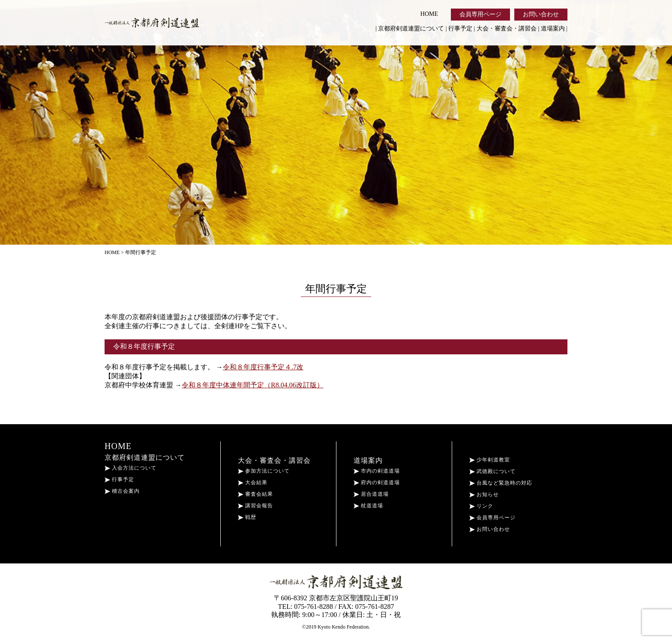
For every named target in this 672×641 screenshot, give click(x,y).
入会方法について (130, 468)
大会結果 (253, 482)
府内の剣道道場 (377, 482)
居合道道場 (371, 494)
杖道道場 (368, 506)
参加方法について (264, 471)
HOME (429, 14)
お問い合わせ (541, 14)
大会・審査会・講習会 (507, 28)
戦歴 (247, 517)
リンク (481, 506)
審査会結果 (255, 494)
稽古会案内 (122, 491)
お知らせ (484, 494)
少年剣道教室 (490, 460)
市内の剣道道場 (377, 471)
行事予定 (460, 28)
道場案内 (553, 28)
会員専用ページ (480, 14)
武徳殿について (492, 471)
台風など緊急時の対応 (501, 483)
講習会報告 (255, 506)
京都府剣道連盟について (411, 28)
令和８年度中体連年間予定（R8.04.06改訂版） (253, 385)
